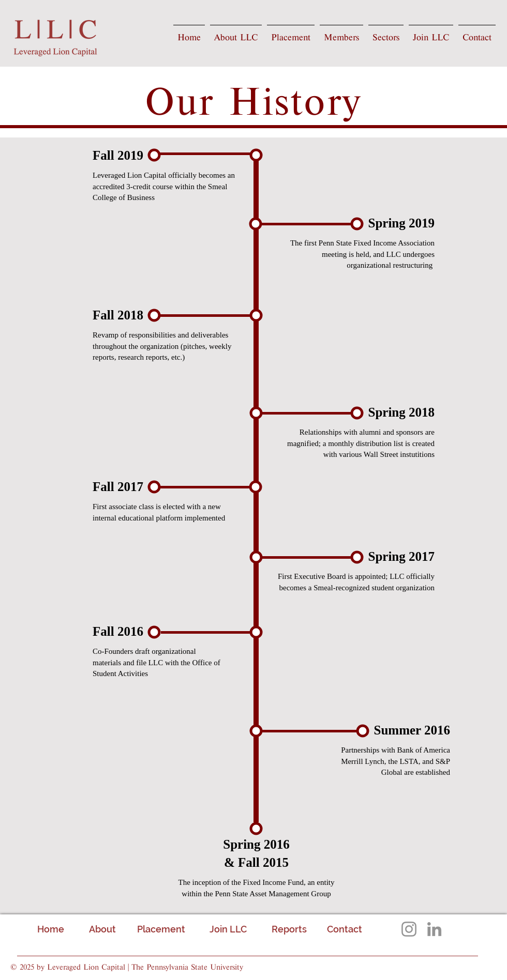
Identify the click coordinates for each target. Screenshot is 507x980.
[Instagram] (409, 929)
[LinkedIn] (434, 929)
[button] (236, 34)
